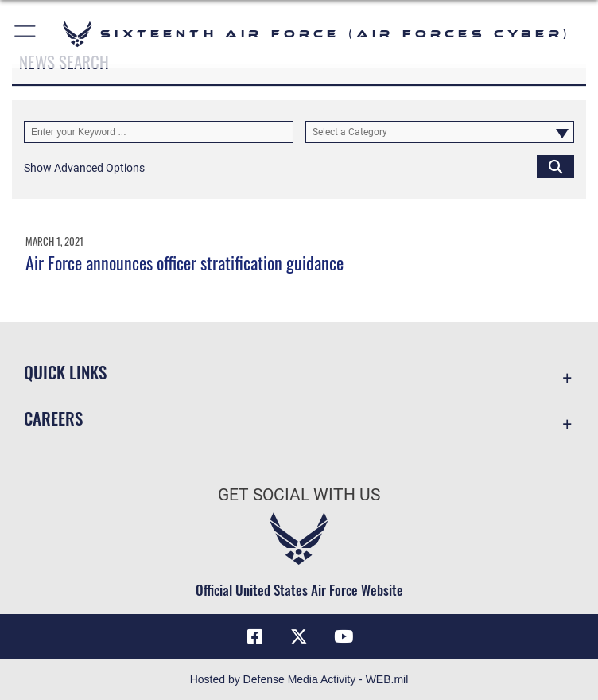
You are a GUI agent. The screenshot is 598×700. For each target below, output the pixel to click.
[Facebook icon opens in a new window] (254, 636)
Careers (53, 418)
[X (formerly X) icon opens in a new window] (299, 636)
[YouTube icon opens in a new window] (344, 636)
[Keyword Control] (159, 132)
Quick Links (65, 372)
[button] (26, 34)
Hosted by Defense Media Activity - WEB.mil (299, 679)
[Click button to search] (555, 166)
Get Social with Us (299, 495)
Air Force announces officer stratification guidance (184, 262)
